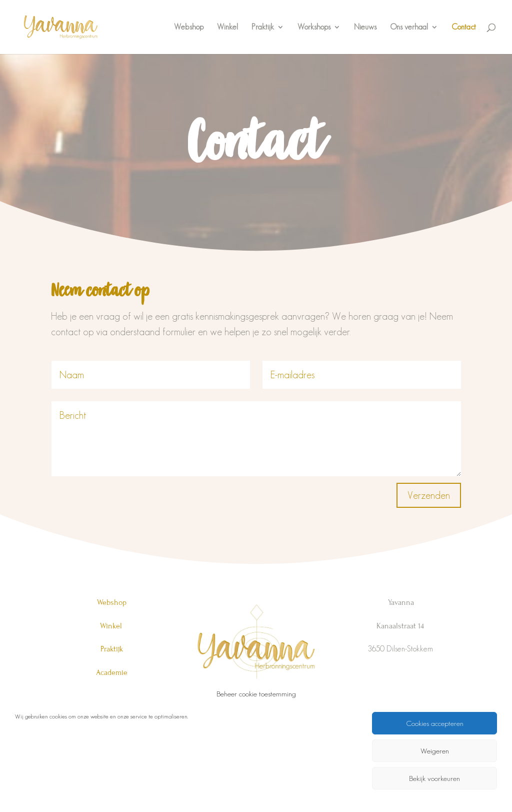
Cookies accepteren (435, 723)
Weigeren (435, 751)
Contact (464, 27)
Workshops (314, 27)
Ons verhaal (409, 27)
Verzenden (429, 495)
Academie (112, 672)
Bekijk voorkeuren (434, 778)
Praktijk (263, 27)
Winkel (227, 27)
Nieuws (365, 27)
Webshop (189, 27)
